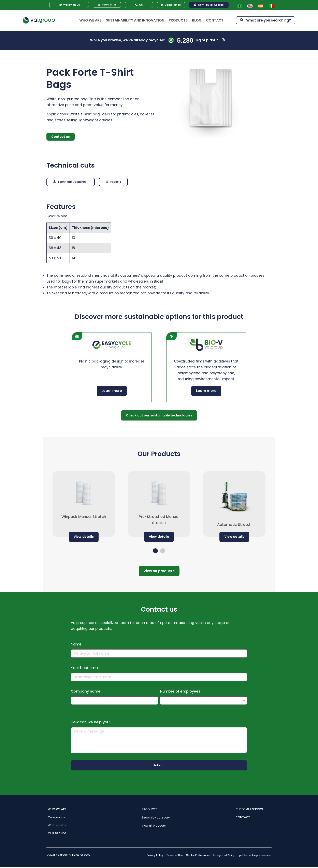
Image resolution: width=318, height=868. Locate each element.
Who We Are (90, 20)
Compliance (57, 818)
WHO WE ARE (57, 810)
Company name (86, 692)
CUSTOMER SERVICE (249, 810)
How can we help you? (91, 723)
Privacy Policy (155, 856)
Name (76, 645)
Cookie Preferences (198, 856)
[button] (73, 182)
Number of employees (180, 692)
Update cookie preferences (255, 856)
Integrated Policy (224, 856)
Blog (197, 20)
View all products (154, 826)
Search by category (156, 818)
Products (178, 20)
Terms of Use (175, 856)
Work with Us (57, 826)
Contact (215, 20)
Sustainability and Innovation (135, 20)
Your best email (85, 668)
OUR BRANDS (57, 834)
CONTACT (243, 818)
